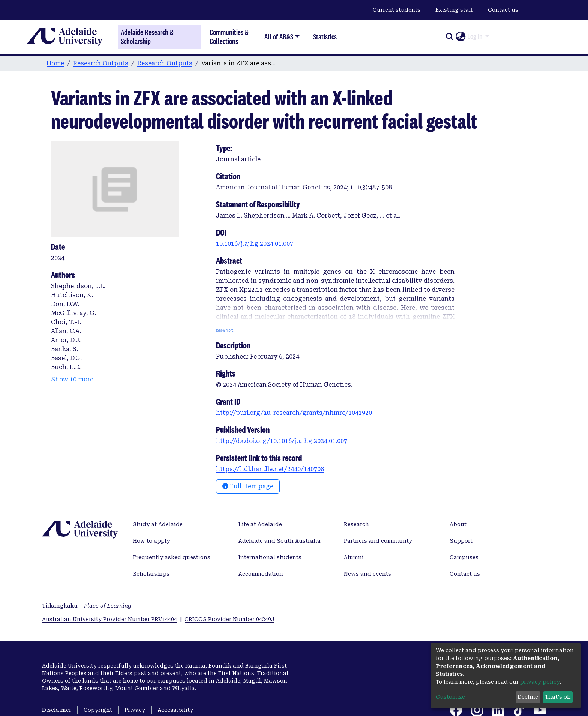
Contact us (503, 10)
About (458, 524)
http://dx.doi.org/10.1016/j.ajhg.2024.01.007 (282, 441)
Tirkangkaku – (87, 606)
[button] (460, 37)
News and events (367, 574)
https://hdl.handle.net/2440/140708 (270, 469)
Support (461, 541)
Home (55, 63)
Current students (397, 10)
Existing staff (454, 10)
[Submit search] (449, 37)
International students (270, 557)
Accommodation (261, 574)
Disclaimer (57, 710)
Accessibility (175, 710)
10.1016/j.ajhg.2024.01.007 (255, 244)
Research (356, 524)
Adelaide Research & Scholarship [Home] (147, 37)
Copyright (98, 710)
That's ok (558, 697)
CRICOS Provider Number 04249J (229, 619)
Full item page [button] (248, 486)
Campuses (464, 557)
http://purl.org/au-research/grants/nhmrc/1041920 (294, 413)
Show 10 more (72, 379)
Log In (475, 36)
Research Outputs (101, 63)
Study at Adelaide (158, 524)
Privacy (135, 710)
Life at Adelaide (260, 524)
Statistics (325, 37)
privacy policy (540, 682)
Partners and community (378, 541)
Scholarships (151, 574)
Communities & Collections (229, 37)
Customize (450, 697)
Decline (528, 697)
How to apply (151, 541)
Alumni (354, 557)
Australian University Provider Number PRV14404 (109, 619)
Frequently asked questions (172, 557)
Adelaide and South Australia (280, 541)
